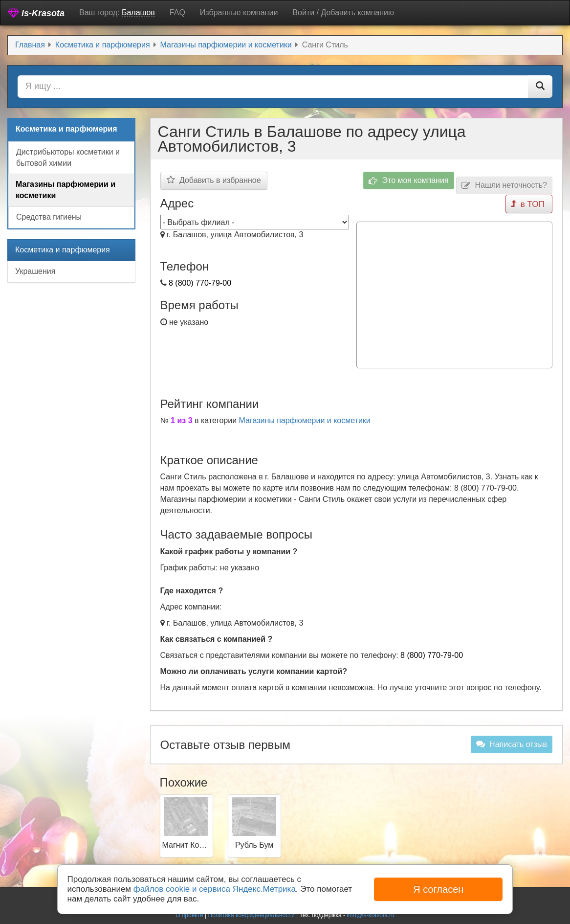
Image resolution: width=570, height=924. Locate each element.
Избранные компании (239, 12)
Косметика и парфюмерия (63, 250)
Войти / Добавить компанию (343, 12)
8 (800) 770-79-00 (200, 283)
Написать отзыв (512, 742)
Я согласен (438, 889)
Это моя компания (409, 181)
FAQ (177, 12)
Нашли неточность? (504, 186)
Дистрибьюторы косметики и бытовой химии (68, 158)
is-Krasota (36, 13)
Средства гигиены (49, 217)
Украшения (35, 271)
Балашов (138, 12)
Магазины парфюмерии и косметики (305, 417)
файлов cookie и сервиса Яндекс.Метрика (215, 889)
